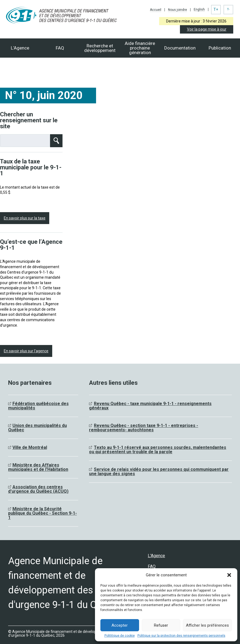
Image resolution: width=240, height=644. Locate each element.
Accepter (120, 625)
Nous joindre (177, 10)
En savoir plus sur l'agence (26, 351)
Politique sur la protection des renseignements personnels (181, 636)
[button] (229, 575)
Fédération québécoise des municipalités (38, 406)
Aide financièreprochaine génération (140, 48)
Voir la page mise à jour (207, 29)
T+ (216, 9)
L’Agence (20, 48)
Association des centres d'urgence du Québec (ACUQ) (38, 489)
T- (228, 9)
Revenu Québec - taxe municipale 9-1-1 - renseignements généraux (150, 406)
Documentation (180, 48)
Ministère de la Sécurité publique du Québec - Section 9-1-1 (42, 513)
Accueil (156, 10)
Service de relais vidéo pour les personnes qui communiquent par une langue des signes (159, 471)
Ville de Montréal (30, 447)
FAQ (60, 48)
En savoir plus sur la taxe (25, 218)
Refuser (161, 625)
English (199, 9)
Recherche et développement (100, 48)
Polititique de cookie (120, 636)
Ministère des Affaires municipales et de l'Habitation (38, 467)
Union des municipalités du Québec (37, 428)
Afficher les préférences (207, 625)
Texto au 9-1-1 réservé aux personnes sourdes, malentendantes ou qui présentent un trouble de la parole (158, 450)
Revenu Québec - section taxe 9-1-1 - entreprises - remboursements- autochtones (144, 428)
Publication (220, 48)
